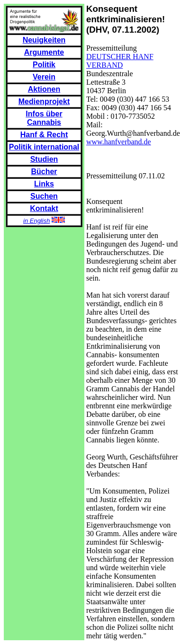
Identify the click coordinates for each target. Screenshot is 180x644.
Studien (44, 159)
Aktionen (44, 89)
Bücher (44, 172)
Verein (44, 77)
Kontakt (44, 208)
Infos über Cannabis (44, 118)
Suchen (44, 196)
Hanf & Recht (44, 135)
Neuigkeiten (44, 40)
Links (44, 184)
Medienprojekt (44, 101)
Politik (44, 65)
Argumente (44, 52)
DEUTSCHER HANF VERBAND (120, 61)
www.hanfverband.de (119, 142)
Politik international (44, 147)
